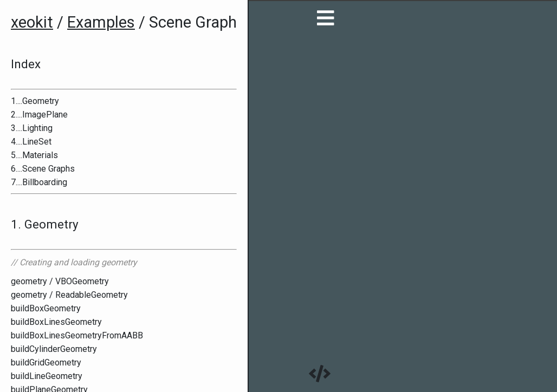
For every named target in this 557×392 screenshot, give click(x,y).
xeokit (32, 22)
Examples (101, 22)
